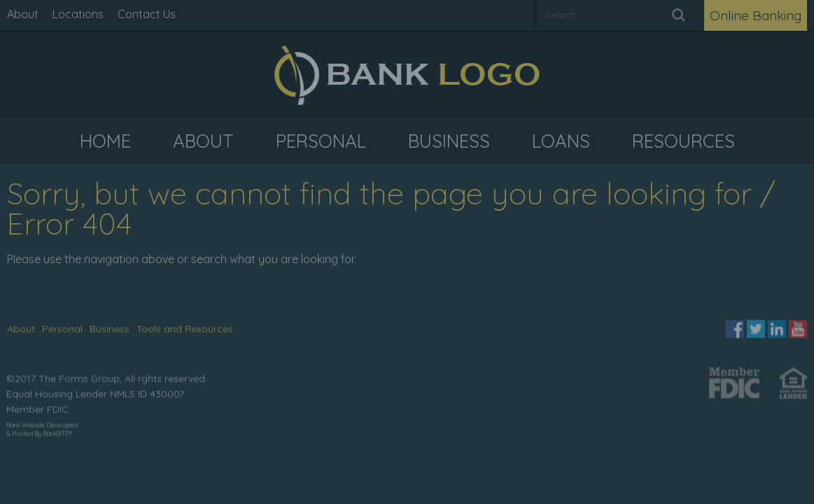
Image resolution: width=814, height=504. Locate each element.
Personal (62, 328)
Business (110, 328)
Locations (78, 14)
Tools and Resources (185, 328)
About (23, 14)
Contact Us (147, 14)
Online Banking (756, 15)
